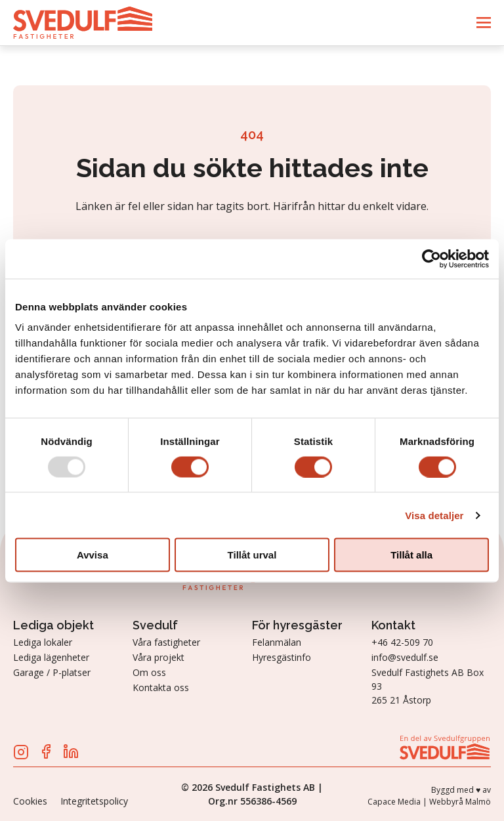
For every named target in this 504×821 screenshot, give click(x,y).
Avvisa (93, 555)
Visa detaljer (434, 515)
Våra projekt (158, 657)
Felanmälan (277, 642)
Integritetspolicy (94, 801)
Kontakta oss (161, 687)
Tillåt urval (252, 555)
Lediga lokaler (43, 642)
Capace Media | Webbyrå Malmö (429, 802)
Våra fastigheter (166, 642)
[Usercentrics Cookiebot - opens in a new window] (431, 259)
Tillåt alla (411, 555)
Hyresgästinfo (282, 657)
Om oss (149, 672)
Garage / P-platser (52, 672)
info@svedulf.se (405, 657)
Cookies (30, 801)
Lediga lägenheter (51, 657)
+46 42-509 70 (402, 642)
